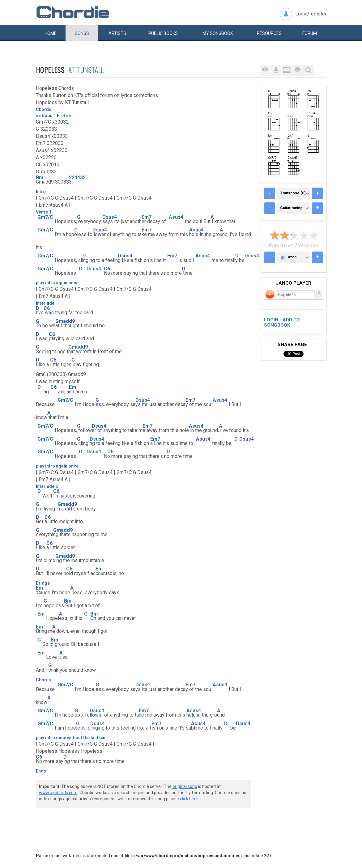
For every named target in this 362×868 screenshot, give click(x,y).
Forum (310, 33)
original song (185, 786)
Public (163, 33)
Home (51, 33)
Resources (269, 33)
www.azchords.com (58, 793)
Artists (117, 33)
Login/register (311, 14)
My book (218, 33)
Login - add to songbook (282, 322)
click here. (190, 799)
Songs (82, 33)
